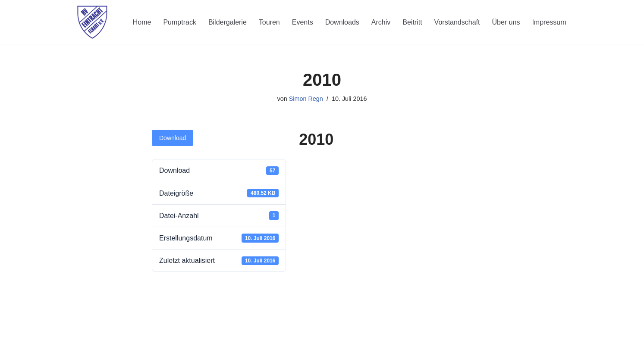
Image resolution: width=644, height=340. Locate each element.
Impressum (549, 22)
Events (303, 22)
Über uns (506, 22)
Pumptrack (179, 22)
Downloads (342, 22)
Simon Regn (306, 99)
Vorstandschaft (457, 22)
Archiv (381, 22)
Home (142, 22)
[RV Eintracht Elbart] (93, 22)
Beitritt (412, 22)
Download (173, 138)
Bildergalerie (228, 22)
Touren (269, 22)
